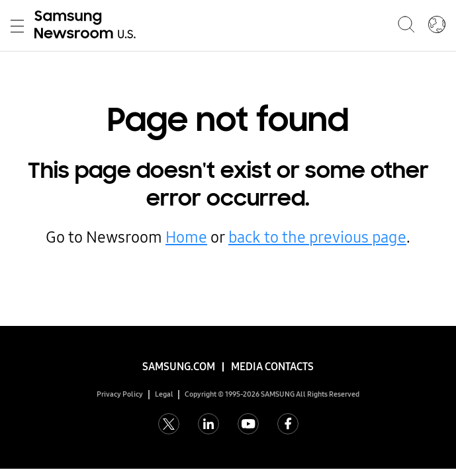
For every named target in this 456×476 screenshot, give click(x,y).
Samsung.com (179, 367)
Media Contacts (272, 367)
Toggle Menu (17, 26)
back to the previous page (317, 237)
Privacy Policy (120, 394)
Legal (164, 394)
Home (186, 237)
